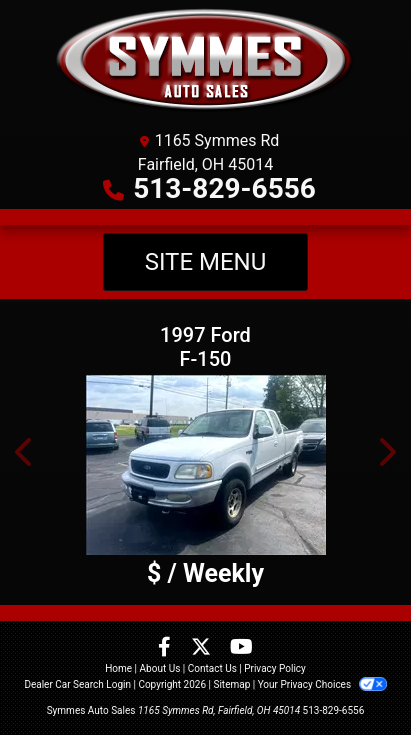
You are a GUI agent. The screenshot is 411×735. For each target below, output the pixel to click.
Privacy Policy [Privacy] (275, 668)
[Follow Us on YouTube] (241, 648)
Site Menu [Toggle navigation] (206, 262)
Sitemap (231, 684)
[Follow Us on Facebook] (166, 648)
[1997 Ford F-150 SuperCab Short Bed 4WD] (205, 465)
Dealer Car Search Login (77, 684)
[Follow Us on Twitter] (203, 648)
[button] (25, 452)
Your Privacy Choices (322, 684)
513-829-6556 (224, 188)
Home (118, 668)
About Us (160, 668)
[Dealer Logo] (205, 60)
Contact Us (212, 668)
